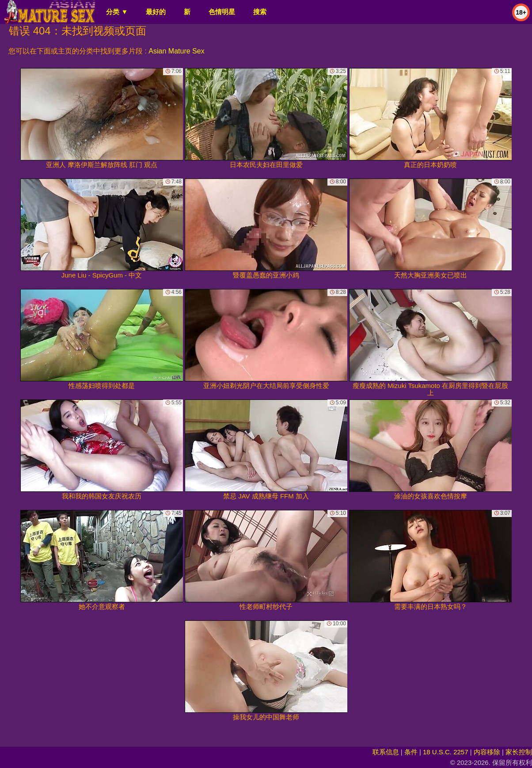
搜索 (260, 12)
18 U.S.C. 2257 (446, 752)
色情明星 (222, 12)
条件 (411, 752)
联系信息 (386, 752)
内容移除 (487, 752)
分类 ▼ (117, 12)
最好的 (156, 12)
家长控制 (519, 752)
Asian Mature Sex (176, 51)
